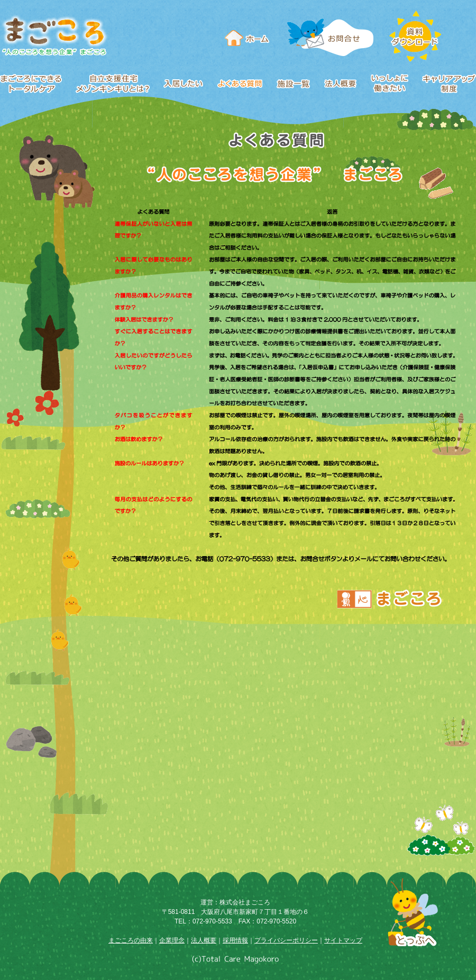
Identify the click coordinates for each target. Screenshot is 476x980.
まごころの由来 (131, 940)
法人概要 (204, 940)
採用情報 (235, 940)
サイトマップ (343, 940)
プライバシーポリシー (286, 940)
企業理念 (172, 940)
